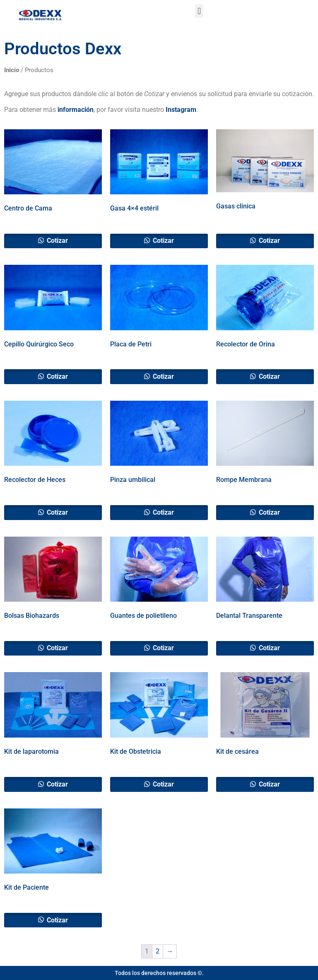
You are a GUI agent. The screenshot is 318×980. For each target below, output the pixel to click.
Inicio (12, 70)
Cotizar (57, 241)
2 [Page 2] (158, 951)
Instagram (181, 110)
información (76, 110)
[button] (199, 11)
